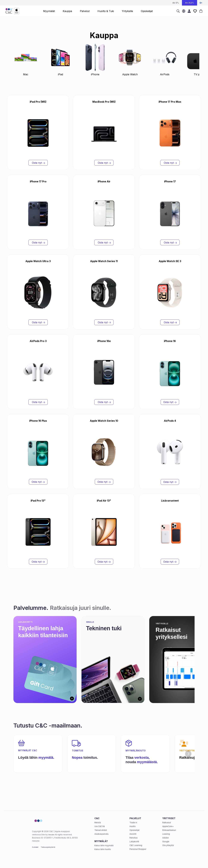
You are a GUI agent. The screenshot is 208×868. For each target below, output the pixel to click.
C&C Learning (136, 845)
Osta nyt (38, 163)
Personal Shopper (138, 849)
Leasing (166, 834)
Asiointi (133, 834)
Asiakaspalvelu (101, 834)
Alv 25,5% (190, 3)
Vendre (51, 835)
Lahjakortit (134, 842)
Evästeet (35, 847)
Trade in (133, 823)
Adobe (166, 838)
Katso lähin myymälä (104, 845)
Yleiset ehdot (101, 830)
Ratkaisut (167, 823)
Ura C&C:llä (100, 826)
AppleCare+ (168, 826)
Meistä (98, 823)
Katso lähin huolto (103, 849)
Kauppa (67, 11)
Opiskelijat (134, 830)
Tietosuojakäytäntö (48, 847)
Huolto (133, 826)
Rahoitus (134, 838)
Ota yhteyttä (168, 845)
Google (166, 842)
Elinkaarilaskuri (169, 830)
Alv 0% (176, 3)
